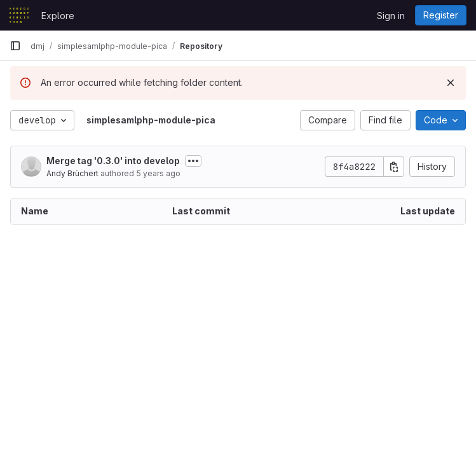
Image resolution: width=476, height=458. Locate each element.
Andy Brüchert (72, 173)
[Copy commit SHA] (394, 167)
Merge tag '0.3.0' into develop (113, 161)
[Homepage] (19, 15)
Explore (58, 16)
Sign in (391, 16)
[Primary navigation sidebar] (15, 46)
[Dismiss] (451, 83)
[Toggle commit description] (193, 161)
